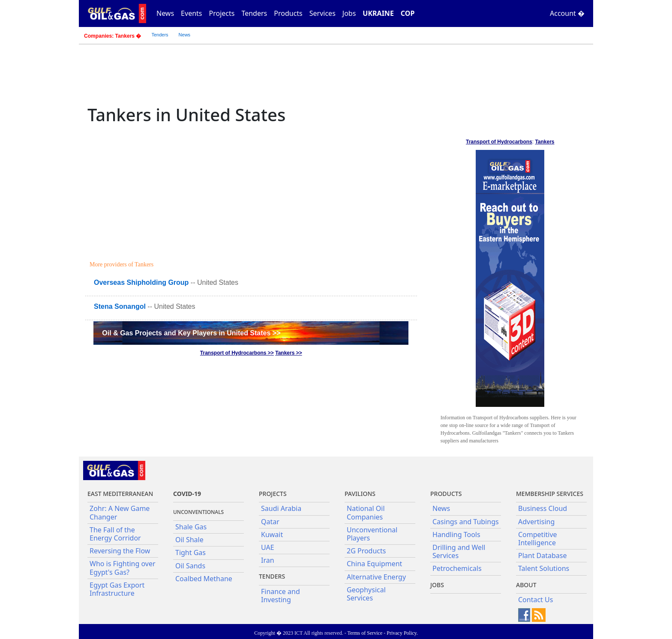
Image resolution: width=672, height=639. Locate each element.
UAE (268, 547)
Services (322, 13)
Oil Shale (189, 540)
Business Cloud (543, 508)
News (165, 13)
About (526, 585)
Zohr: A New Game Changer (120, 512)
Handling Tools (456, 534)
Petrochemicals (457, 568)
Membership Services (550, 494)
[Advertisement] (252, 194)
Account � (567, 13)
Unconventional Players (372, 534)
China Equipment (374, 564)
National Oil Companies (366, 512)
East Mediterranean (120, 494)
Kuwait (272, 534)
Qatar (270, 522)
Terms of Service (365, 633)
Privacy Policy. (402, 633)
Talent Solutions (544, 568)
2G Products (366, 551)
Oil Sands (190, 566)
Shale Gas (191, 527)
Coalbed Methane (204, 579)
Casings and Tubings (466, 522)
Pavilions (360, 494)
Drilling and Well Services (459, 551)
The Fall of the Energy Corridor (115, 534)
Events (191, 13)
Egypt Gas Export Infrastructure (117, 589)
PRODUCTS (446, 494)
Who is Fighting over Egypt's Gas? (123, 568)
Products (288, 13)
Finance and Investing (280, 596)
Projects (222, 13)
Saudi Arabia (281, 508)
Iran (268, 560)
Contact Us (535, 600)
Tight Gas (190, 552)
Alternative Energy (376, 577)
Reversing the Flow (120, 551)
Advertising (536, 522)
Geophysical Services (366, 594)
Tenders (254, 13)
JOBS (437, 585)
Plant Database (543, 555)
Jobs (349, 13)
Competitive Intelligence (538, 539)
